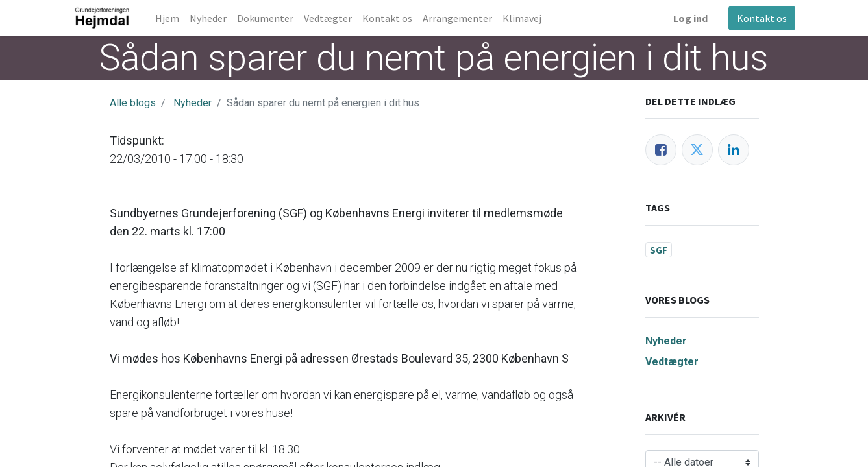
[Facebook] (661, 150)
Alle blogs (133, 103)
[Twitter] (697, 150)
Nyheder (192, 103)
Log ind (690, 18)
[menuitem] (168, 18)
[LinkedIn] (734, 150)
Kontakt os (761, 18)
